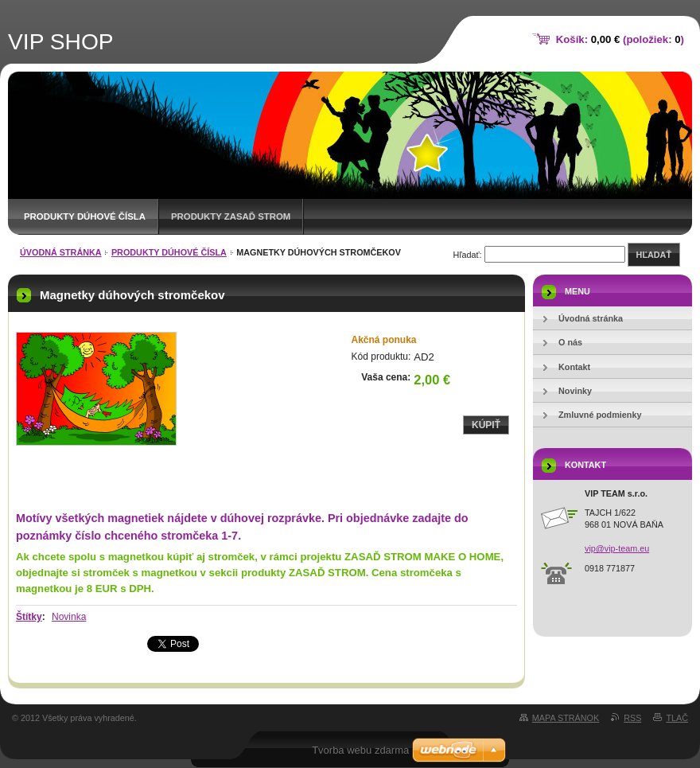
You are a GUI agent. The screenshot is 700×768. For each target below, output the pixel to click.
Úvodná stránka (61, 252)
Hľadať (654, 255)
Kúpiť (486, 425)
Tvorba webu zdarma (360, 750)
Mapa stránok (566, 718)
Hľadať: (468, 255)
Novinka (69, 617)
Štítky (29, 617)
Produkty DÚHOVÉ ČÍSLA (85, 216)
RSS (632, 718)
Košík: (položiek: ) (620, 39)
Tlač (677, 718)
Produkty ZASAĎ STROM (231, 216)
